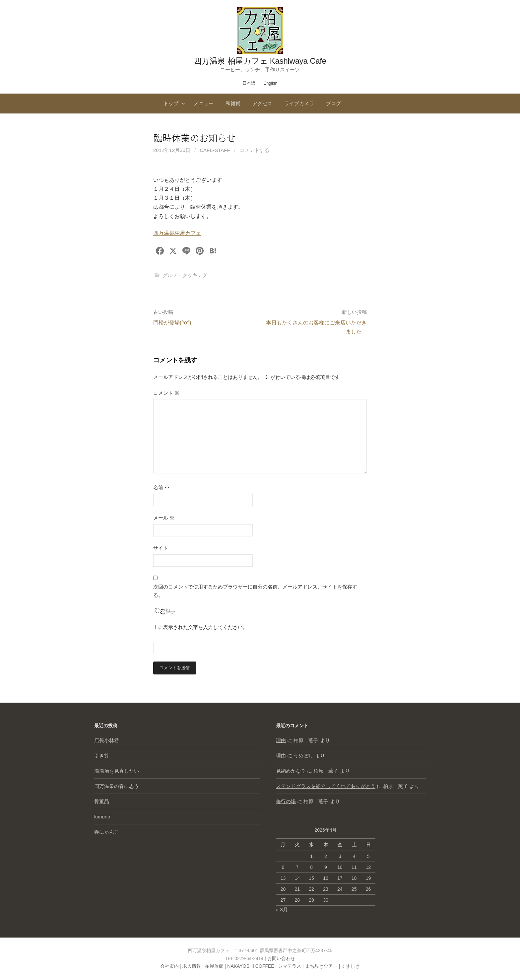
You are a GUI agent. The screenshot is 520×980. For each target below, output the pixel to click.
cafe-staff (215, 150)
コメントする (254, 150)
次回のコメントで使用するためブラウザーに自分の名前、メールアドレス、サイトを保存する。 (255, 591)
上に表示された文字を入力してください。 (200, 627)
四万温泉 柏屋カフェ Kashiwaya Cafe (260, 61)
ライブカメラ (299, 103)
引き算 (102, 756)
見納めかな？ (291, 771)
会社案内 (169, 966)
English (271, 83)
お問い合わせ (281, 958)
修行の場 (286, 802)
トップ (171, 103)
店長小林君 (107, 741)
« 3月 (282, 910)
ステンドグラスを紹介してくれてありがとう (326, 786)
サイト (161, 548)
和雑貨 (233, 103)
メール (164, 518)
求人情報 (192, 966)
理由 (281, 741)
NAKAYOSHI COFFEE (251, 966)
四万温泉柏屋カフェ (177, 233)
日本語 (249, 83)
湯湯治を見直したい (117, 771)
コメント (166, 393)
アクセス (262, 103)
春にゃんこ (107, 832)
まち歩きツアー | (323, 966)
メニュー (204, 103)
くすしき (351, 966)
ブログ (333, 103)
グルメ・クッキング (185, 275)
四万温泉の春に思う (117, 786)
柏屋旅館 (214, 966)
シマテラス (290, 966)
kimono (102, 817)
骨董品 (102, 802)
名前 (161, 488)
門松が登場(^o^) (172, 323)
